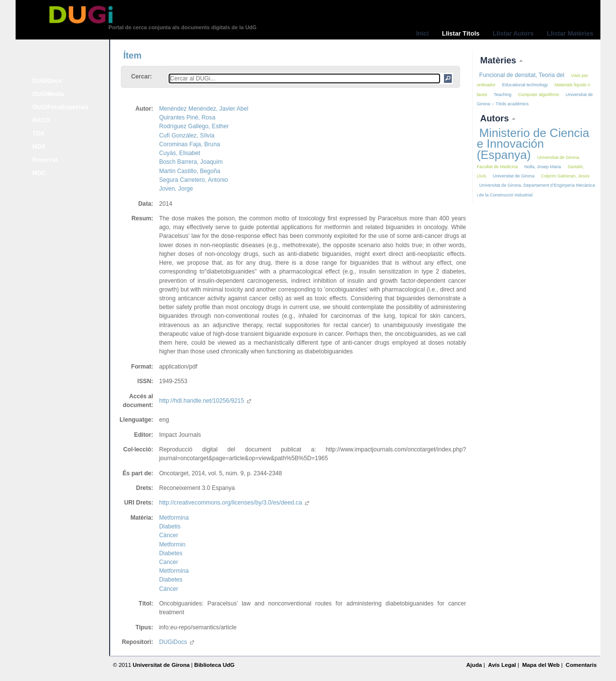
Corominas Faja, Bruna (189, 144)
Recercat (45, 160)
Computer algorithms (539, 95)
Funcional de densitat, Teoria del (522, 75)
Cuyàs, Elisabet (179, 153)
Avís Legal (502, 665)
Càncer (168, 535)
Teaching (502, 95)
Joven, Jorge (176, 189)
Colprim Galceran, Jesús (565, 176)
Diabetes (171, 553)
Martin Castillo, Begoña (190, 171)
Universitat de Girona (514, 176)
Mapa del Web (541, 665)
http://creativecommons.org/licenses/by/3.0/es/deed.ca (234, 503)
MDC (39, 173)
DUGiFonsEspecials (61, 107)
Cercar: (142, 77)
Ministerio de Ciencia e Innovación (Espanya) (533, 144)
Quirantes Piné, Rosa (187, 117)
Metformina (174, 518)
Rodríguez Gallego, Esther (194, 126)
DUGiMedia (48, 94)
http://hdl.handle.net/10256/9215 (205, 401)
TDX (38, 134)
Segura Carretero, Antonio (193, 180)
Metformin (172, 545)
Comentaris (581, 665)
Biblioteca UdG (215, 665)
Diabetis (170, 526)
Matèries (499, 60)
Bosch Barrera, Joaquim (191, 162)
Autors (496, 118)
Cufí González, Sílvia (187, 136)
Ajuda (474, 665)
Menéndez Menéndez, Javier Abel (203, 109)
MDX (39, 147)
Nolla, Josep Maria (543, 167)
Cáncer (168, 589)
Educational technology (525, 85)
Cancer (168, 562)
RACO (41, 120)
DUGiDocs (47, 81)
